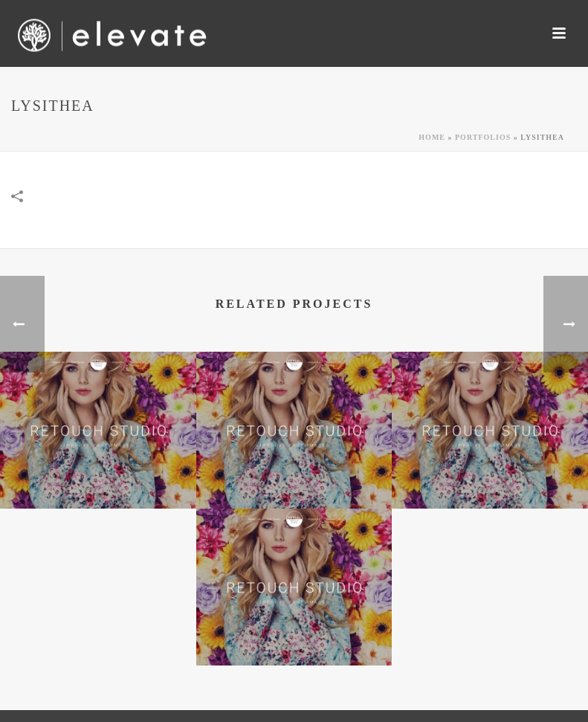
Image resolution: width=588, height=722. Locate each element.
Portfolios (483, 137)
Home (432, 137)
